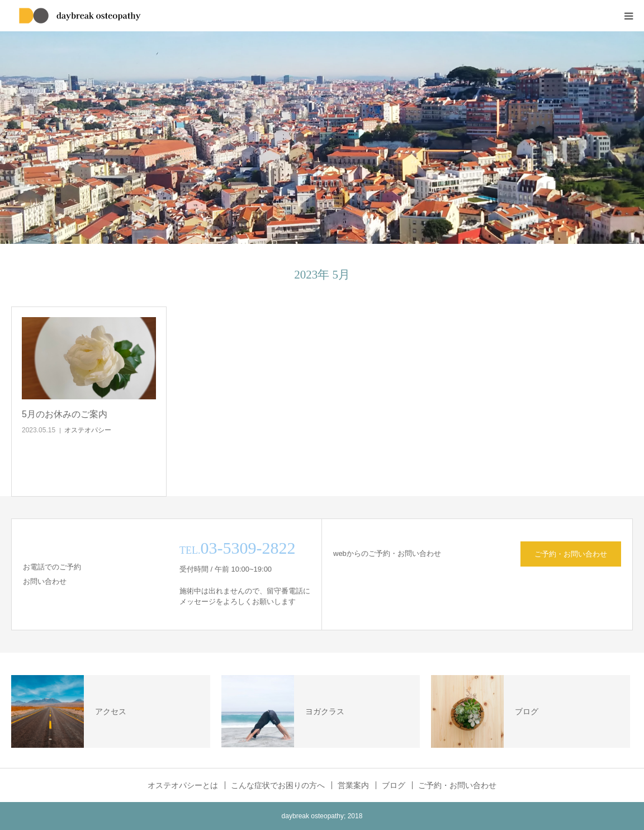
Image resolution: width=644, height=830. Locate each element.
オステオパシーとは (183, 785)
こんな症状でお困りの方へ (278, 785)
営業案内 (353, 785)
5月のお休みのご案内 (65, 414)
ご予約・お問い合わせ (571, 554)
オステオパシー (88, 430)
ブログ (394, 785)
